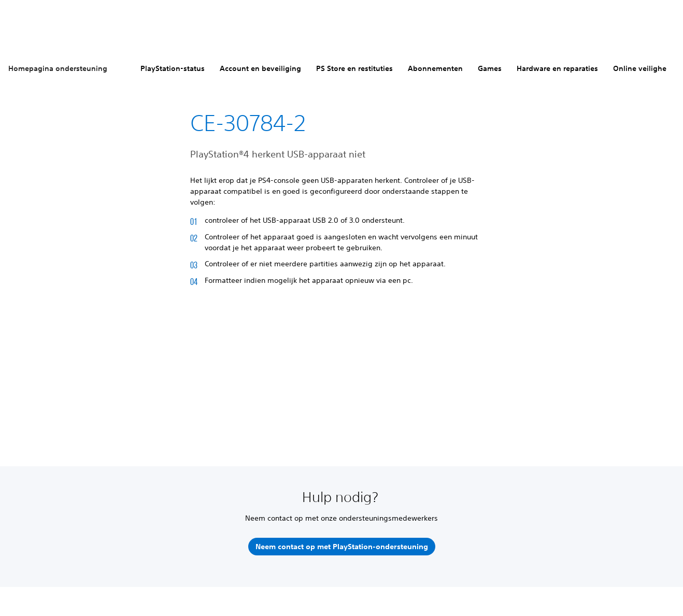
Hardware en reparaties (557, 68)
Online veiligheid (643, 68)
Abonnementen (435, 68)
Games (490, 68)
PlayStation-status (173, 68)
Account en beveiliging (260, 68)
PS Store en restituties (354, 68)
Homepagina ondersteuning (58, 68)
